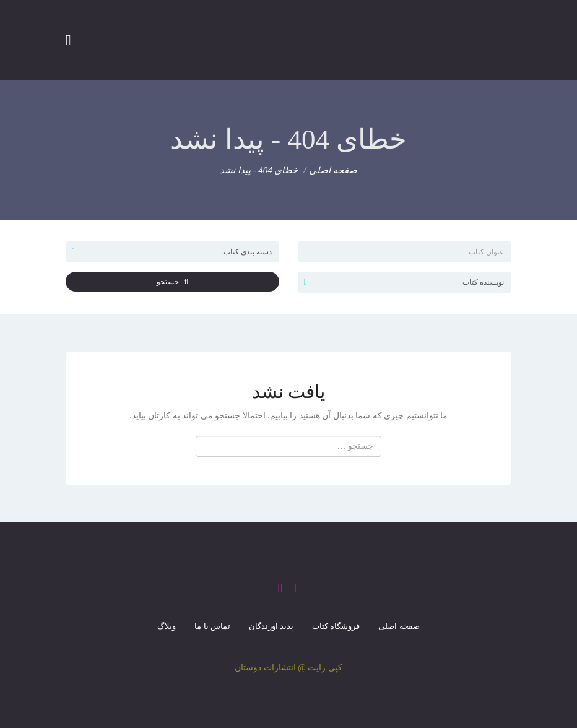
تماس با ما (212, 626)
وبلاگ (167, 626)
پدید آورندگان (271, 626)
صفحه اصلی (333, 170)
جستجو (173, 282)
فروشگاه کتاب (336, 626)
